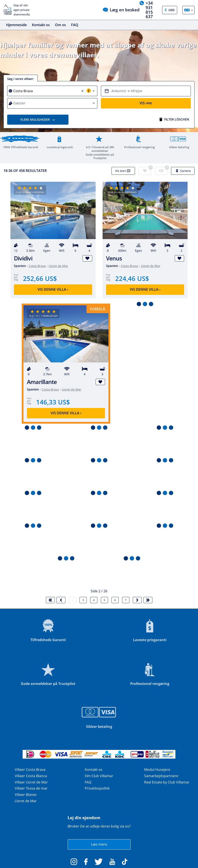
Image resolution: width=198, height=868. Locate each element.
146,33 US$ (53, 402)
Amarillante (42, 382)
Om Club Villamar (99, 776)
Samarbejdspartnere (161, 776)
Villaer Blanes (26, 795)
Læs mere (99, 844)
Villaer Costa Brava (30, 769)
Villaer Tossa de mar (31, 788)
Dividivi (23, 258)
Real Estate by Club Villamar (167, 782)
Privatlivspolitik (97, 788)
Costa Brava (37, 266)
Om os (60, 25)
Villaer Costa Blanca (31, 776)
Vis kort (123, 171)
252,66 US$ (40, 278)
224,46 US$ (132, 278)
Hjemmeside (16, 25)
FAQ (75, 25)
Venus (114, 258)
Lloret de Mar (58, 266)
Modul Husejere (157, 769)
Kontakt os (41, 25)
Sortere (183, 171)
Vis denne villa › (53, 289)
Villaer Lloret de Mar (31, 782)
